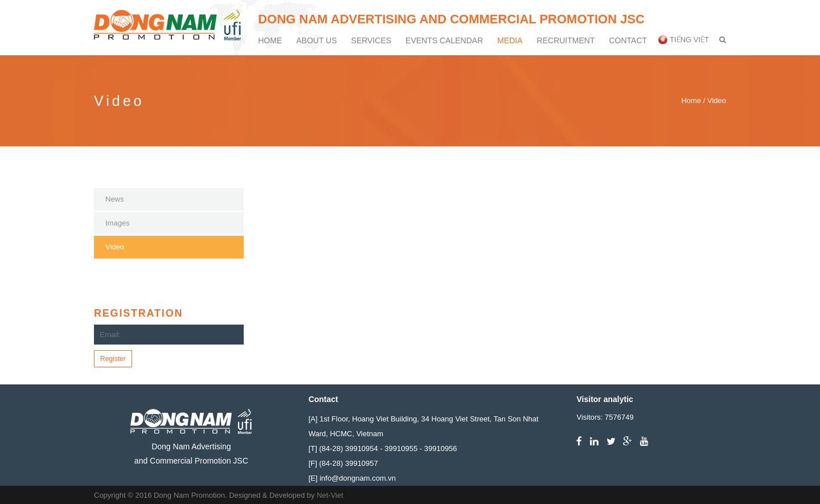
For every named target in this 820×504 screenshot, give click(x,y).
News (115, 199)
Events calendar (444, 40)
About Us (316, 40)
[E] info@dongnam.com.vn (352, 478)
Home (270, 40)
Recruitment (566, 40)
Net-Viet (330, 495)
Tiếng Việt (689, 40)
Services (372, 40)
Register (113, 359)
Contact (628, 40)
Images (118, 223)
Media (510, 40)
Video (115, 247)
